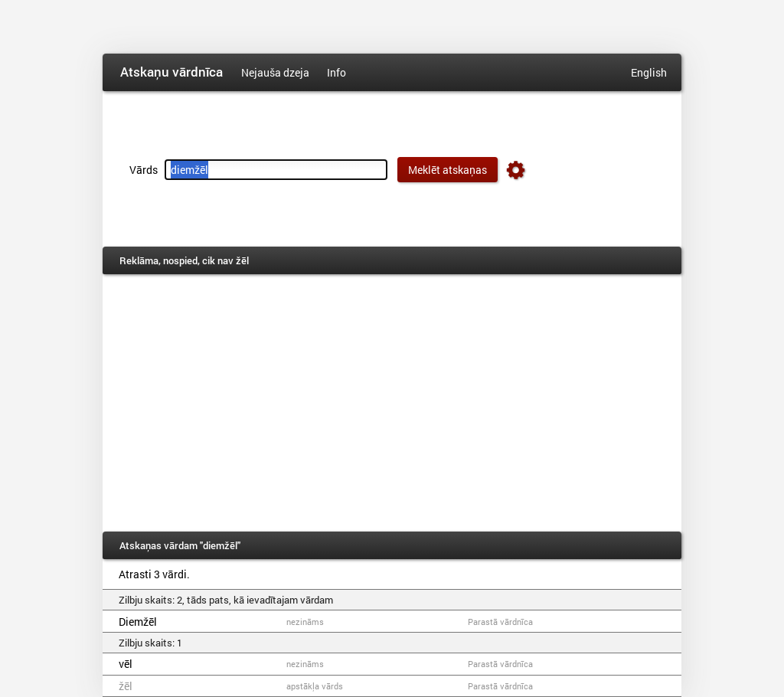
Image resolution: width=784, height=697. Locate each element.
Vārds (144, 170)
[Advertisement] (392, 403)
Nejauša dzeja (275, 72)
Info (336, 72)
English (649, 72)
